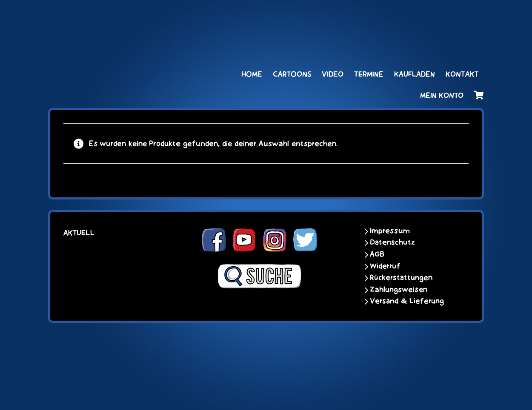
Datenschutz (392, 242)
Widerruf (385, 266)
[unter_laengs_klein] (452, 16)
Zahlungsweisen (399, 290)
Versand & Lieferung (407, 301)
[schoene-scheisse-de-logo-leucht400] (130, 16)
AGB (377, 254)
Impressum (390, 231)
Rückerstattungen (401, 278)
